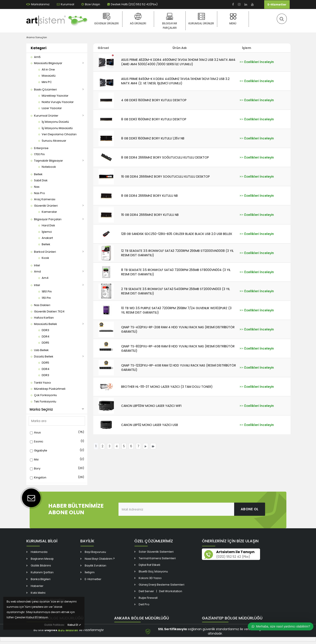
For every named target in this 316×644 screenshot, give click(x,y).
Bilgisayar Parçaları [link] (170, 21)
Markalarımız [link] (38, 4)
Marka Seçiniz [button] (57, 409)
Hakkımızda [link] (39, 552)
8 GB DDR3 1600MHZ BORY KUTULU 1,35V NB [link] (153, 138)
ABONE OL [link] (250, 509)
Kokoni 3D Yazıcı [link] (150, 578)
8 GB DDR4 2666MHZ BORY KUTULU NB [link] (149, 196)
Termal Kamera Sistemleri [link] (157, 558)
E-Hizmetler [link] (277, 5)
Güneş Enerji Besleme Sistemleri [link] (162, 585)
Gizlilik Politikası (54, 625)
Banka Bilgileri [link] (41, 579)
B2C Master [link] (68, 630)
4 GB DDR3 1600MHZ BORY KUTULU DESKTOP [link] (154, 100)
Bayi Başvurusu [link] (95, 552)
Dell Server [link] (146, 591)
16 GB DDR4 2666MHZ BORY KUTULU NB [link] (150, 215)
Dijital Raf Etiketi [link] (149, 565)
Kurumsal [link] (66, 4)
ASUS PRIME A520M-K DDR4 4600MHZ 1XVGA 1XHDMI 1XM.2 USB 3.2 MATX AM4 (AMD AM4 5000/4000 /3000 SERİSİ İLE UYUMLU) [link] (178, 62)
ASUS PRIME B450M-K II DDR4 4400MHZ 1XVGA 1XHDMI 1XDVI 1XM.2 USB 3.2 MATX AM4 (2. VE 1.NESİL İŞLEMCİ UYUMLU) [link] (175, 81)
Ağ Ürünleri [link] (138, 19)
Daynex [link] (51, 630)
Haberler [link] (37, 586)
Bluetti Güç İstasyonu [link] (153, 571)
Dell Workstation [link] (171, 591)
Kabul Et (74, 625)
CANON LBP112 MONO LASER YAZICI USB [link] (150, 425)
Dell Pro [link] (144, 604)
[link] (233, 5)
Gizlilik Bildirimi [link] (41, 566)
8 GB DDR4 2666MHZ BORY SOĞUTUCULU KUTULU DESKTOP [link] (165, 157)
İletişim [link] (90, 572)
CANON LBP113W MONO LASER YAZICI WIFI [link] (151, 406)
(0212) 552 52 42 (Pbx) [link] (233, 557)
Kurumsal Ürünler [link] (201, 19)
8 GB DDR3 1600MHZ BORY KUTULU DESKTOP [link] (154, 119)
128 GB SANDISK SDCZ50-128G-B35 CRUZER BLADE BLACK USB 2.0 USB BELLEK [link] (177, 234)
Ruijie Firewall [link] (148, 598)
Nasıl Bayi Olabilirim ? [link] (100, 559)
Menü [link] (233, 19)
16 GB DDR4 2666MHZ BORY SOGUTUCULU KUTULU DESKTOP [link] (165, 177)
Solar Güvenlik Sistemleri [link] (156, 552)
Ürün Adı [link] (180, 48)
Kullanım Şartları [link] (42, 572)
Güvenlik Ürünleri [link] (107, 19)
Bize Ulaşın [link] (91, 4)
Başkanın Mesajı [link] (42, 559)
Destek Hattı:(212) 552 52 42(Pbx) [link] (132, 4)
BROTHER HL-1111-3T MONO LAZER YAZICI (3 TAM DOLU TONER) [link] (167, 387)
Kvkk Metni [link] (38, 593)
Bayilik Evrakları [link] (95, 566)
